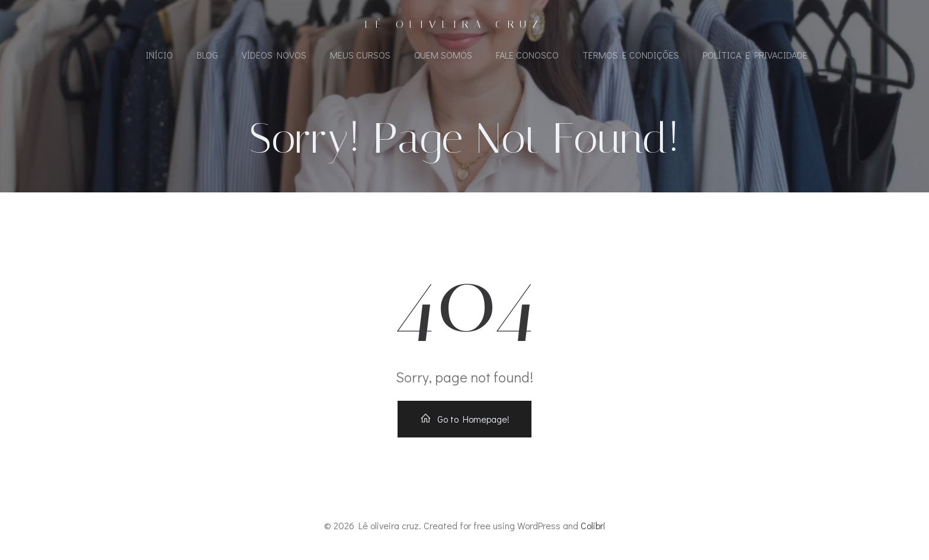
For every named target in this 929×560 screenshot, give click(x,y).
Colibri (593, 525)
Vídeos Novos (274, 55)
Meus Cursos (360, 55)
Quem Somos (443, 55)
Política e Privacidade (755, 55)
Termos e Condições (631, 55)
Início (159, 55)
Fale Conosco (527, 55)
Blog (207, 55)
